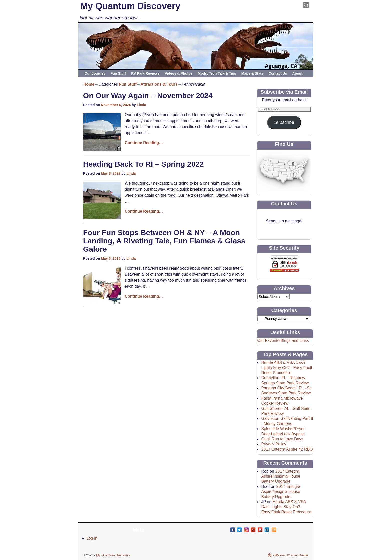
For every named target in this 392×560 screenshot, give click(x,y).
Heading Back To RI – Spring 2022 (144, 164)
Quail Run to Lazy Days (282, 439)
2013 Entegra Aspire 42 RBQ (287, 449)
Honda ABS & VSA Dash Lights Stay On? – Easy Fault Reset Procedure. (287, 507)
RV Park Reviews (145, 73)
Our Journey (95, 73)
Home (89, 84)
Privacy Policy (274, 444)
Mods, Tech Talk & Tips (217, 73)
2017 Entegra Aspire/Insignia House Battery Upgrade (281, 476)
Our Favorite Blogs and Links (283, 341)
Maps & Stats (252, 73)
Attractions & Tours (159, 84)
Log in (92, 538)
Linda (142, 105)
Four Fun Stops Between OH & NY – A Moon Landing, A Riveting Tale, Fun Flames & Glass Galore (164, 241)
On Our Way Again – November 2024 (148, 95)
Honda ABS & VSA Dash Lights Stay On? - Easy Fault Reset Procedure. (287, 368)
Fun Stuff (118, 73)
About (297, 73)
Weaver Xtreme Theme (291, 555)
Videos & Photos (179, 73)
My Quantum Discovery (130, 6)
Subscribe (284, 122)
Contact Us (278, 73)
